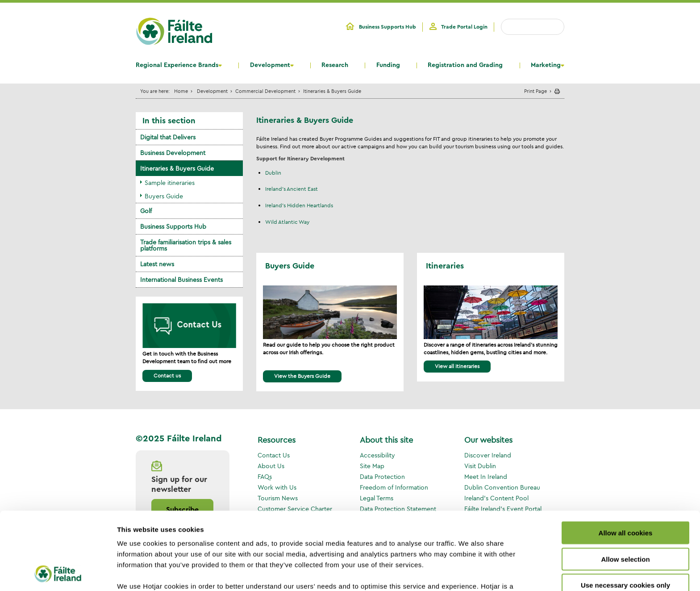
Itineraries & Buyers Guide (177, 168)
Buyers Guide (164, 196)
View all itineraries (457, 366)
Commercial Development (265, 91)
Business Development (173, 153)
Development (270, 65)
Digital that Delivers (168, 137)
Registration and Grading (465, 65)
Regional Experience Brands (177, 65)
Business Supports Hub (387, 27)
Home (181, 91)
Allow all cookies (626, 460)
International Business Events (181, 280)
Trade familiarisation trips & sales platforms (186, 245)
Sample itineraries (170, 183)
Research (335, 65)
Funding (388, 65)
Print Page (535, 91)
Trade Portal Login (464, 27)
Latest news (157, 264)
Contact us (167, 375)
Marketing (546, 65)
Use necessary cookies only (625, 513)
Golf (146, 211)
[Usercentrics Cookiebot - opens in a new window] (58, 574)
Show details (469, 573)
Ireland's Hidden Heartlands (299, 205)
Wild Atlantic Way (287, 222)
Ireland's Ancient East (292, 189)
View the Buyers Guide (302, 376)
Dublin (273, 173)
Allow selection (625, 486)
